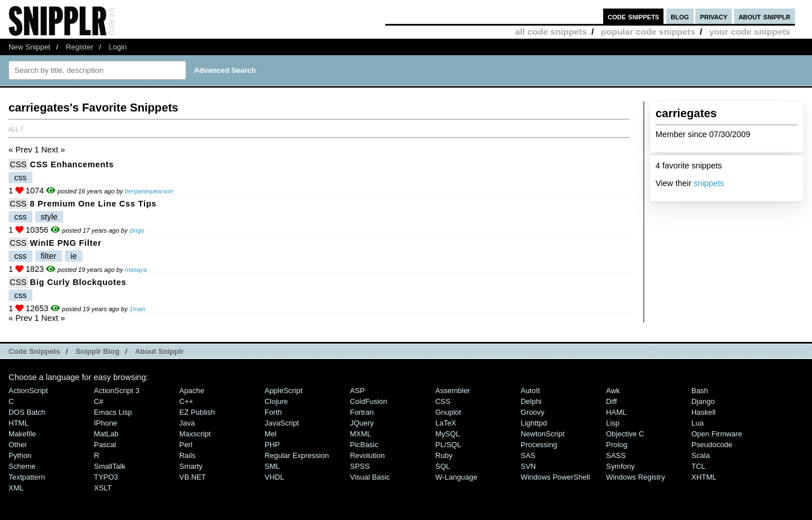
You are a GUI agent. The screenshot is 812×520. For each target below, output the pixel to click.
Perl (186, 445)
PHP (272, 445)
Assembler (453, 391)
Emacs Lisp (113, 412)
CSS (18, 164)
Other (18, 445)
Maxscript (195, 434)
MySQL (448, 434)
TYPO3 (106, 477)
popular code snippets (648, 32)
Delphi (531, 401)
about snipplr (764, 16)
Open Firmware (717, 434)
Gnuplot (448, 412)
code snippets (634, 16)
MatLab (106, 434)
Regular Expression (297, 455)
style (50, 217)
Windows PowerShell (555, 477)
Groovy (533, 412)
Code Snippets (34, 351)
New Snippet (29, 47)
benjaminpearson (149, 191)
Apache (192, 391)
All (14, 129)
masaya (136, 270)
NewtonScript (543, 434)
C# (99, 401)
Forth (273, 412)
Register (80, 47)
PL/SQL (448, 445)
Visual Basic (370, 477)
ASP (357, 391)
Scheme (22, 466)
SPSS (360, 466)
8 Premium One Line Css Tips (93, 204)
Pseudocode (712, 445)
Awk (613, 391)
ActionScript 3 (117, 391)
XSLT (103, 488)
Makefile (22, 434)
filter (49, 256)
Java (187, 423)
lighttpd (534, 423)
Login (118, 47)
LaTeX (446, 423)
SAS (528, 455)
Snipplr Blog (98, 351)
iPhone (106, 423)
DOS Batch (27, 412)
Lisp (613, 423)
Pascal (105, 445)
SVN (528, 466)
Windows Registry (636, 477)
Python (20, 455)
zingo (137, 230)
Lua (698, 423)
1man (137, 309)
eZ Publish (197, 412)
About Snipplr (159, 351)
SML (272, 466)
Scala (700, 455)
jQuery (362, 423)
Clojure (276, 401)
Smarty (191, 466)
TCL (698, 466)
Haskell (703, 412)
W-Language (456, 477)
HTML (18, 423)
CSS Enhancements (72, 164)
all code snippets (551, 32)
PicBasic (364, 445)
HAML (616, 412)
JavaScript (282, 423)
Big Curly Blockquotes (78, 282)
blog (680, 16)
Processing (539, 445)
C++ (186, 401)
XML (16, 488)
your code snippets (750, 32)
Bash (700, 391)
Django (703, 401)
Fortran (362, 412)
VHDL (275, 477)
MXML (360, 434)
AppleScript (283, 391)
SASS (616, 455)
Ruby (444, 455)
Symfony (620, 466)
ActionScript (28, 391)
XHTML (704, 477)
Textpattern (27, 477)
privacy (714, 16)
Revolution (367, 455)
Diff (611, 401)
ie (74, 256)
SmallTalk (110, 466)
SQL (443, 466)
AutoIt (530, 391)
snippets (709, 183)
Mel (271, 434)
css (20, 178)
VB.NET (193, 477)
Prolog (617, 445)
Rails (187, 455)
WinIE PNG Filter (66, 243)
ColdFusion (369, 401)
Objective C (625, 434)
